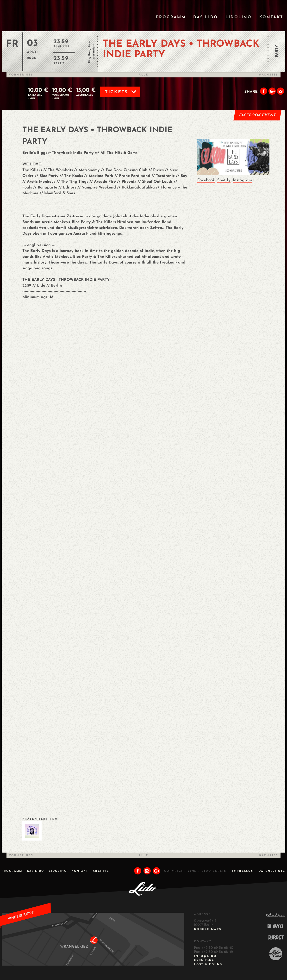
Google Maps (208, 929)
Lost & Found (208, 964)
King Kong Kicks (89, 52)
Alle (143, 75)
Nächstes (268, 75)
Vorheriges (21, 75)
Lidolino (239, 17)
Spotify (224, 180)
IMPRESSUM (243, 871)
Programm (171, 17)
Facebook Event (258, 115)
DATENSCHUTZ (272, 871)
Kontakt (271, 17)
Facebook (206, 180)
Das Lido (206, 17)
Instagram (242, 180)
